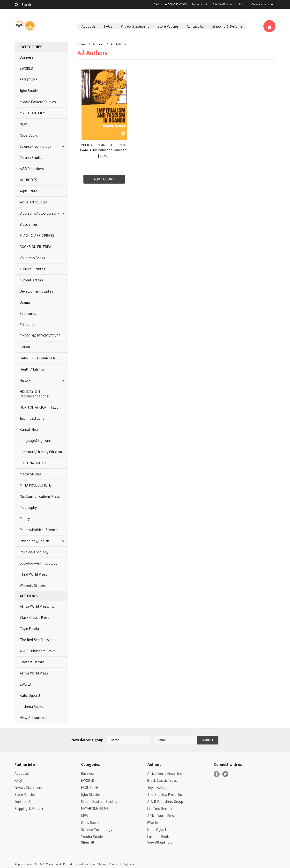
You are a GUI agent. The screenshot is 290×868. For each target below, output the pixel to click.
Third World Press (33, 574)
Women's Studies (33, 585)
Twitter (225, 774)
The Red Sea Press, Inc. (38, 640)
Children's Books (32, 258)
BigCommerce (131, 864)
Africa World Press (34, 673)
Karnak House (31, 430)
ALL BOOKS (28, 180)
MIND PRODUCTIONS (36, 485)
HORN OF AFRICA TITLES (39, 407)
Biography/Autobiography (39, 213)
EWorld (25, 684)
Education (28, 325)
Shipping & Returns (227, 26)
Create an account (263, 4)
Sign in (243, 4)
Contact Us (195, 26)
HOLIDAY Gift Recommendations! (34, 394)
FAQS (108, 26)
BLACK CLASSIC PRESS (37, 236)
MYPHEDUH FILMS (34, 113)
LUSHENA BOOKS (33, 463)
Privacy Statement (135, 26)
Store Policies (168, 26)
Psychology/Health (34, 541)
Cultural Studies (33, 269)
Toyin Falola (29, 629)
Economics (28, 314)
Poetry (25, 519)
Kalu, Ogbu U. (30, 695)
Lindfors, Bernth (32, 662)
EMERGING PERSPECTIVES (40, 336)
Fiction (25, 347)
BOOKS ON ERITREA (36, 247)
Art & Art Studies (33, 202)
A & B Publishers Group (38, 651)
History (25, 380)
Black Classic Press (35, 617)
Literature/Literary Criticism (41, 452)
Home (82, 44)
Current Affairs (31, 280)
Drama (25, 302)
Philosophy (28, 508)
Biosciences (29, 224)
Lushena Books (31, 707)
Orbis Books (29, 135)
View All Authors (33, 718)
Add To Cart (104, 179)
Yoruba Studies (32, 158)
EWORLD (26, 68)
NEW (23, 124)
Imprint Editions (32, 418)
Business (27, 57)
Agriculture (29, 191)
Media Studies (31, 474)
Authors (98, 44)
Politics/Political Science (39, 530)
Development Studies (37, 291)
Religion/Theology (34, 552)
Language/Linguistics (36, 441)
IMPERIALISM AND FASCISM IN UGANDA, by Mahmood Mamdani (103, 147)
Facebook (217, 774)
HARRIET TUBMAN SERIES (40, 358)
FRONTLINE (29, 80)
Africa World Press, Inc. (37, 606)
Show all (88, 842)
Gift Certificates (223, 4)
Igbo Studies (30, 91)
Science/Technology (35, 146)
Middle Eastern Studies (38, 102)
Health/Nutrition (33, 369)
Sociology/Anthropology (39, 563)
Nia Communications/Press (40, 496)
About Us (89, 26)
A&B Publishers (32, 169)
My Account (200, 4)
